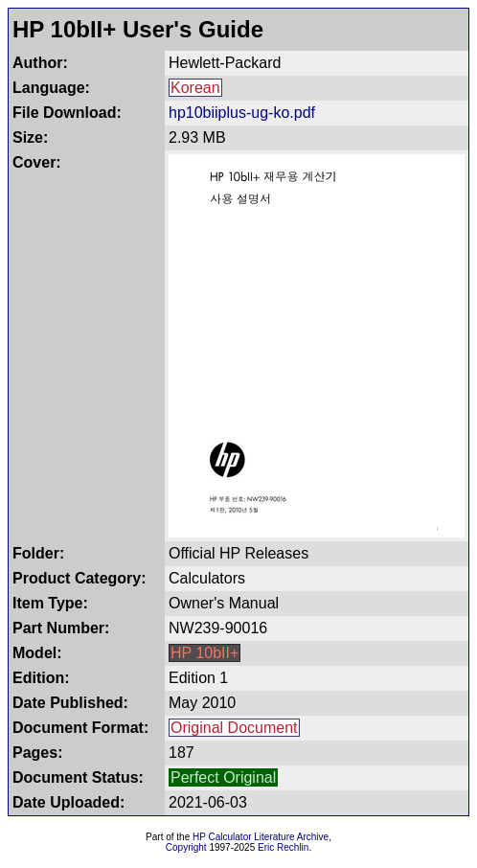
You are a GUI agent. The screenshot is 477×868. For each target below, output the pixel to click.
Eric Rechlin (283, 847)
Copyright (186, 847)
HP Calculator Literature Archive (261, 837)
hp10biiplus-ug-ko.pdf (242, 113)
